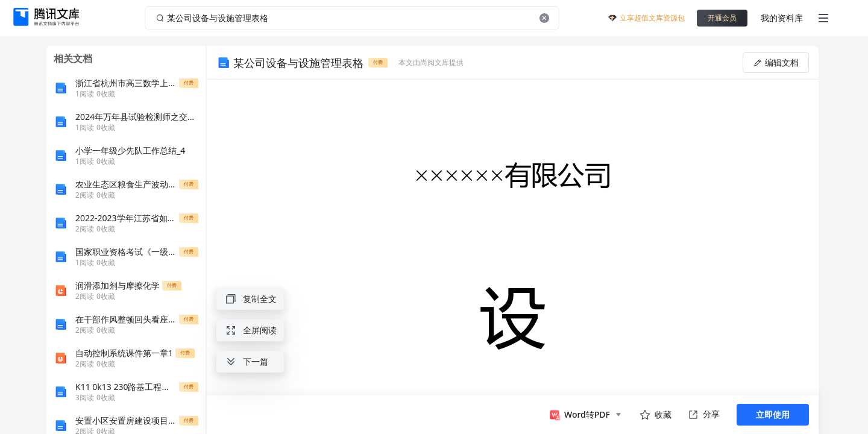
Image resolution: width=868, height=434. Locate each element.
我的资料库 (782, 18)
